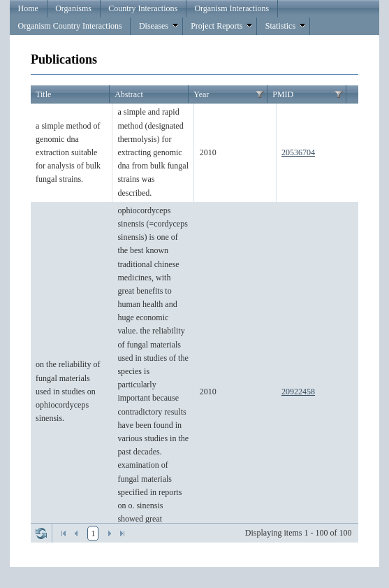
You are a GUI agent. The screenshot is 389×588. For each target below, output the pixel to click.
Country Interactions (143, 8)
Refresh (41, 533)
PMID (283, 94)
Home (28, 8)
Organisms (73, 8)
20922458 (298, 392)
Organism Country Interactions (70, 26)
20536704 (298, 152)
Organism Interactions (232, 8)
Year (201, 94)
